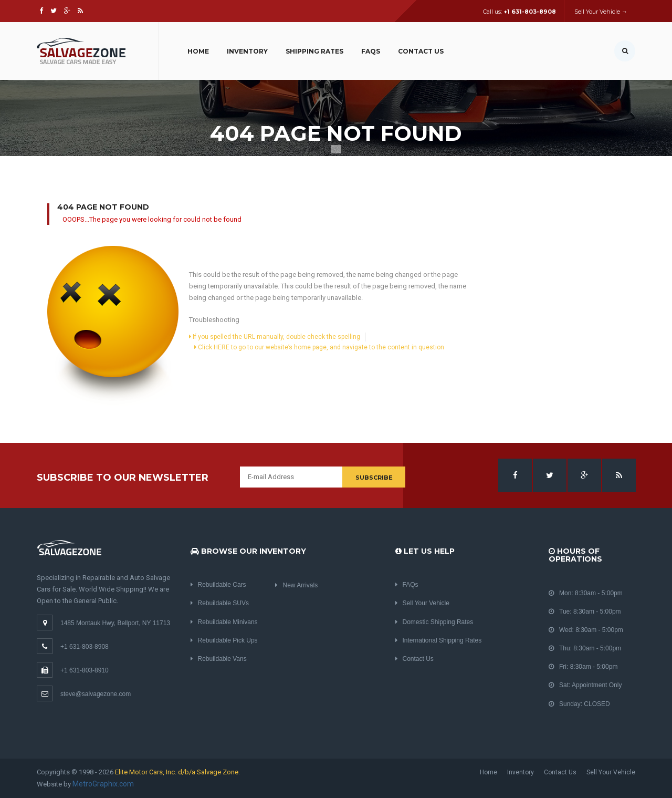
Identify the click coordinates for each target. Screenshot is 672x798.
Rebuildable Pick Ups (224, 640)
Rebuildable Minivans (224, 622)
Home (198, 51)
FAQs (371, 51)
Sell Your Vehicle (422, 603)
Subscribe (374, 478)
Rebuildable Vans (219, 659)
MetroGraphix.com (103, 784)
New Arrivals (296, 585)
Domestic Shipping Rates (434, 622)
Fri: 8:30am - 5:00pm (583, 667)
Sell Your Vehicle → (601, 12)
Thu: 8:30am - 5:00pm (585, 648)
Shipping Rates (314, 51)
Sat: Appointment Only (585, 685)
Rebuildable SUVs (220, 603)
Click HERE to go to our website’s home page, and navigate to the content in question (319, 347)
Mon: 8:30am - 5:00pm (586, 593)
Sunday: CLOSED (579, 704)
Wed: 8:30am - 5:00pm (586, 630)
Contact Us (421, 51)
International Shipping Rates (439, 640)
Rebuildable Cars (218, 585)
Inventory (247, 51)
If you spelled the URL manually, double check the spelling (275, 337)
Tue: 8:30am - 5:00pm (585, 612)
